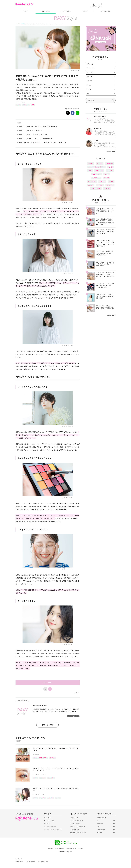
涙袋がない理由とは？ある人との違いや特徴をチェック (39, 126)
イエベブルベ (51, 778)
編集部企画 (110, 163)
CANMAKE (53, 758)
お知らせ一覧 (74, 818)
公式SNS (85, 11)
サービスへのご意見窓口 (78, 827)
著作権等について (71, 848)
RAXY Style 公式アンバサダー (40, 758)
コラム (89, 89)
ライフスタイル (96, 189)
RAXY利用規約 (75, 830)
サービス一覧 (19, 862)
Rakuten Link (101, 830)
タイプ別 (107, 189)
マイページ (47, 824)
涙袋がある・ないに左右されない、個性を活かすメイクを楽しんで (42, 142)
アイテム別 (50, 798)
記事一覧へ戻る (47, 725)
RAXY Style (45, 11)
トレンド (42, 778)
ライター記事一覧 (73, 716)
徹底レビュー (96, 174)
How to (18, 105)
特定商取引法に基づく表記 (78, 833)
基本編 (111, 167)
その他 (89, 93)
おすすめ (100, 163)
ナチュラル (26, 105)
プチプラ (106, 178)
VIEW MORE (111, 152)
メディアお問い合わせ (77, 821)
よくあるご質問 (105, 11)
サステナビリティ (43, 862)
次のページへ (48, 682)
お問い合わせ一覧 (31, 862)
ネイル (89, 85)
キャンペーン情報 (65, 11)
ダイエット (110, 185)
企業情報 (51, 848)
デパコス (91, 185)
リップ (106, 174)
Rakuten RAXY (24, 5)
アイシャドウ (99, 171)
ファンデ (100, 185)
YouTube (100, 833)
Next (76, 693)
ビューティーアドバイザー (52, 830)
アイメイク (23, 102)
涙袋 (33, 105)
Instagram (100, 824)
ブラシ (58, 798)
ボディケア (90, 77)
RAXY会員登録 (101, 818)
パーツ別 (42, 798)
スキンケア (90, 64)
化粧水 (111, 181)
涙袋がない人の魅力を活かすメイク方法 (33, 134)
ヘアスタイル (96, 178)
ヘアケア (89, 81)
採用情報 (81, 848)
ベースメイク (91, 68)
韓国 (90, 171)
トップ (25, 11)
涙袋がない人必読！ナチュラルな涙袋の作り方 (35, 138)
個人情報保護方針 (60, 848)
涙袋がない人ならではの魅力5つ (30, 130)
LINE (99, 827)
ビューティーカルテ (50, 827)
